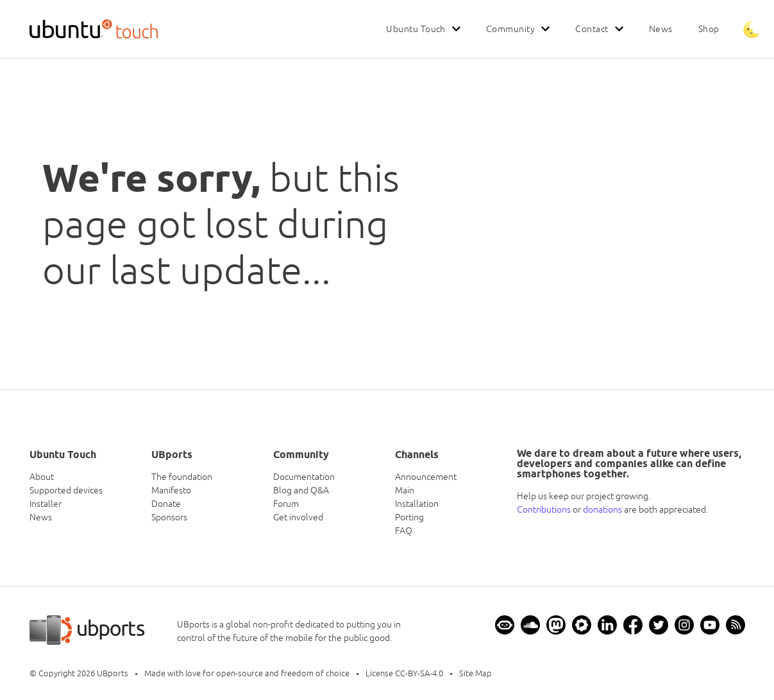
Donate (166, 504)
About (42, 477)
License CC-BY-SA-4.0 (404, 673)
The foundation (182, 477)
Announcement (426, 477)
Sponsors (169, 517)
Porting (409, 517)
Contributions (544, 509)
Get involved (298, 517)
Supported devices (66, 490)
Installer (46, 504)
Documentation (304, 477)
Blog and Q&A (301, 490)
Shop (709, 29)
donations (602, 509)
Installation (417, 504)
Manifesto (171, 490)
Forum (286, 504)
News (661, 29)
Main (405, 490)
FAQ (404, 531)
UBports (113, 673)
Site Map (475, 673)
